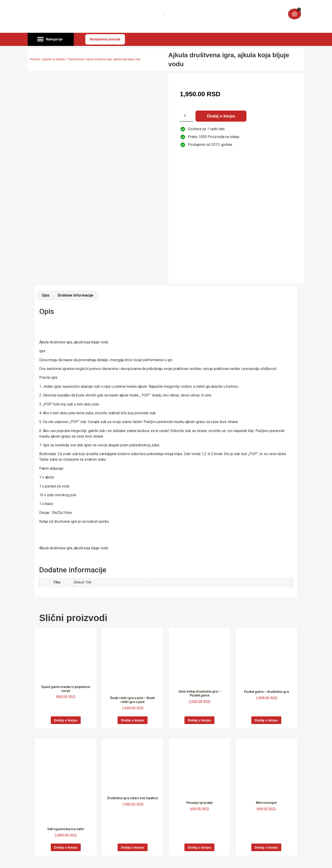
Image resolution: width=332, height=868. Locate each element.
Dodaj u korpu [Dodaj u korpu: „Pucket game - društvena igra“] (266, 720)
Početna (35, 59)
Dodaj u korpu (221, 116)
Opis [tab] (46, 295)
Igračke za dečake (54, 59)
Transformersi (76, 59)
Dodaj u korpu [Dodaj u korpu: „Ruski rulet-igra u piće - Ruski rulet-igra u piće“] (133, 720)
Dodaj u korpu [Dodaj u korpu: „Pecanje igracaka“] (200, 847)
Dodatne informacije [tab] (76, 295)
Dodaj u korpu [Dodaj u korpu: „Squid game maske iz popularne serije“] (66, 720)
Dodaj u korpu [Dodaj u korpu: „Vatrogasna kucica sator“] (66, 847)
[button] (51, 39)
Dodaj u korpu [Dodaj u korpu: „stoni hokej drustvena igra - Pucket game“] (200, 720)
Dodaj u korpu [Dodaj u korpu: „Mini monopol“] (266, 847)
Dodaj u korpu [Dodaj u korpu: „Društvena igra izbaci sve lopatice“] (133, 847)
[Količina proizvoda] (187, 116)
